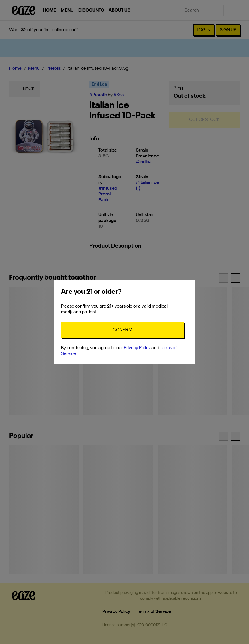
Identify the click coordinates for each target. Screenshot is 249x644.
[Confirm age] (122, 330)
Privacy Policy (137, 348)
